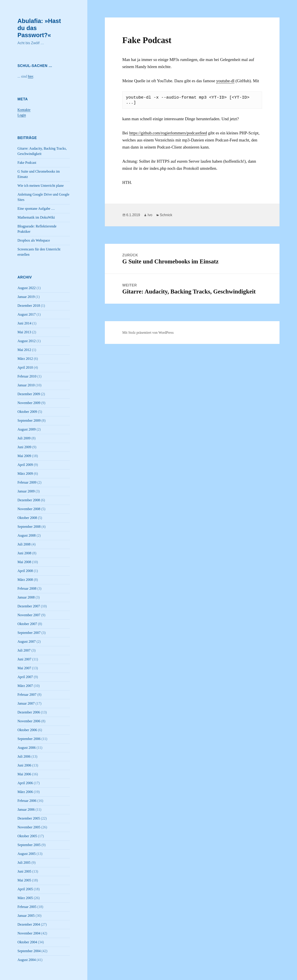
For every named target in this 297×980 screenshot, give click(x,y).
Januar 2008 (26, 597)
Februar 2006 (27, 801)
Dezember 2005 (29, 818)
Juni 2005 (24, 871)
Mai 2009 (24, 456)
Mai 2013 (24, 332)
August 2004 (27, 960)
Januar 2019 (26, 297)
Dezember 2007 (29, 606)
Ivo (150, 215)
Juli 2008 (24, 544)
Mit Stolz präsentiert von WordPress (148, 333)
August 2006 (27, 748)
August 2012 (27, 341)
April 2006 (25, 783)
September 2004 (29, 951)
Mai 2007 (24, 668)
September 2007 (29, 633)
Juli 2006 (24, 756)
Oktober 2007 (27, 624)
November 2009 (29, 403)
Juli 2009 (24, 438)
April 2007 (25, 677)
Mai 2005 (24, 880)
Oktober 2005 (27, 836)
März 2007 (25, 686)
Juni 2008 (24, 553)
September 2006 (29, 739)
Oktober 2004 (27, 942)
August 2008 (27, 535)
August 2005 (27, 854)
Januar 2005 (26, 916)
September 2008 (29, 527)
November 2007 (29, 615)
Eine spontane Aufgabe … (36, 209)
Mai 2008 (24, 562)
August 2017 (27, 314)
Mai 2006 (24, 774)
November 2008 (29, 509)
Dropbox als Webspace (34, 240)
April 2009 (25, 465)
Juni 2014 (24, 323)
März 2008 (25, 580)
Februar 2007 (27, 695)
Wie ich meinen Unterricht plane (41, 186)
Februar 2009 (27, 482)
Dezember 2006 (29, 712)
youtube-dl (225, 81)
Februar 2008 (27, 588)
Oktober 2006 (27, 730)
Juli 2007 (24, 650)
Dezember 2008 (29, 500)
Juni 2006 (24, 765)
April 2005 (25, 889)
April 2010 (25, 367)
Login (22, 115)
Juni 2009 (24, 447)
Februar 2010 (27, 376)
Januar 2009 (26, 491)
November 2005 (29, 827)
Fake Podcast (27, 163)
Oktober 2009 (27, 412)
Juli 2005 (24, 863)
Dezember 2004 (29, 924)
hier (31, 76)
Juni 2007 (24, 659)
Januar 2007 (26, 703)
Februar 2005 (27, 907)
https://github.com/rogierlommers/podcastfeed (168, 133)
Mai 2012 (24, 350)
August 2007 (27, 642)
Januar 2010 (26, 385)
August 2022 (27, 288)
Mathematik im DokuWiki (36, 217)
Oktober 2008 (27, 518)
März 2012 (25, 359)
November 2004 (29, 933)
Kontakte (24, 110)
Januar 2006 (26, 809)
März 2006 (25, 792)
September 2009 (29, 420)
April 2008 (25, 571)
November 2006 (29, 721)
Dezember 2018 (29, 306)
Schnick (166, 215)
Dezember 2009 (29, 394)
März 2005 (25, 898)
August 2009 (27, 429)
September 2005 (29, 845)
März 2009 (25, 474)
